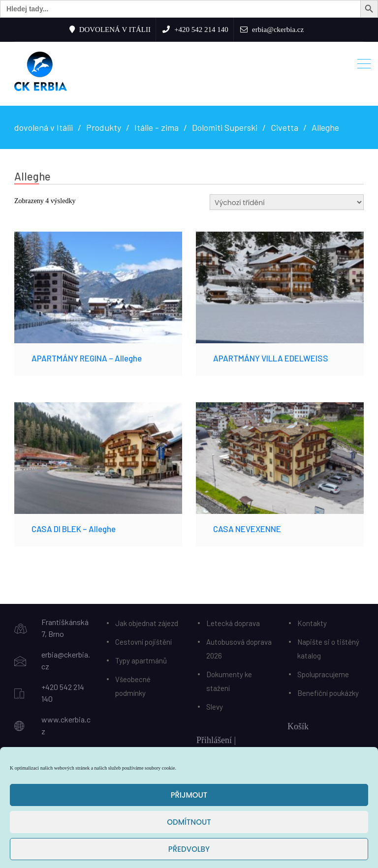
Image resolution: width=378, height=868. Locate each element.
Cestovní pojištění (143, 642)
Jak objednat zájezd (147, 623)
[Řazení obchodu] (287, 202)
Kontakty (312, 623)
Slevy (215, 707)
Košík (298, 726)
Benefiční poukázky (328, 693)
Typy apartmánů (141, 660)
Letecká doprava (233, 623)
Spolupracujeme (323, 674)
